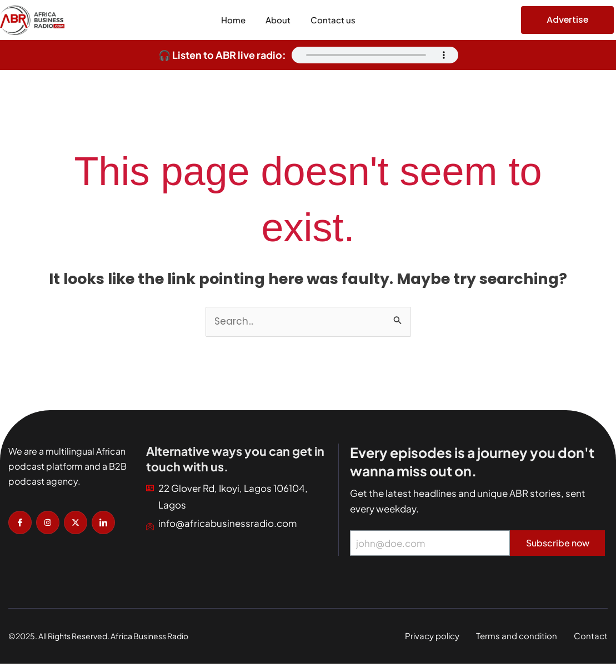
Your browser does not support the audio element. (375, 55)
